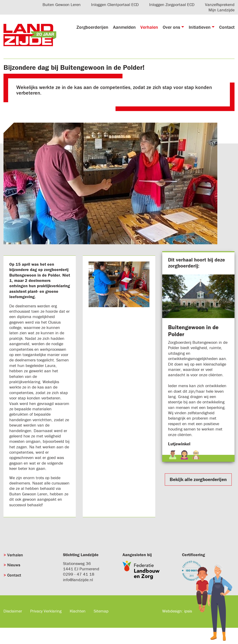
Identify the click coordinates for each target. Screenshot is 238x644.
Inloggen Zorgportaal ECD (172, 5)
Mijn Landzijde (221, 10)
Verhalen (149, 27)
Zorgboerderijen (92, 27)
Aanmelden (124, 27)
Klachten (78, 611)
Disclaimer (13, 611)
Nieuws (14, 565)
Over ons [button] (171, 27)
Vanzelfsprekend (220, 5)
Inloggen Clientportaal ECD (115, 5)
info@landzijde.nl (78, 580)
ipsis (188, 611)
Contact (227, 27)
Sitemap (101, 611)
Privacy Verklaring (46, 611)
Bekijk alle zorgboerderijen (198, 479)
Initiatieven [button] (200, 27)
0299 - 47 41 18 (79, 574)
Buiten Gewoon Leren (62, 5)
